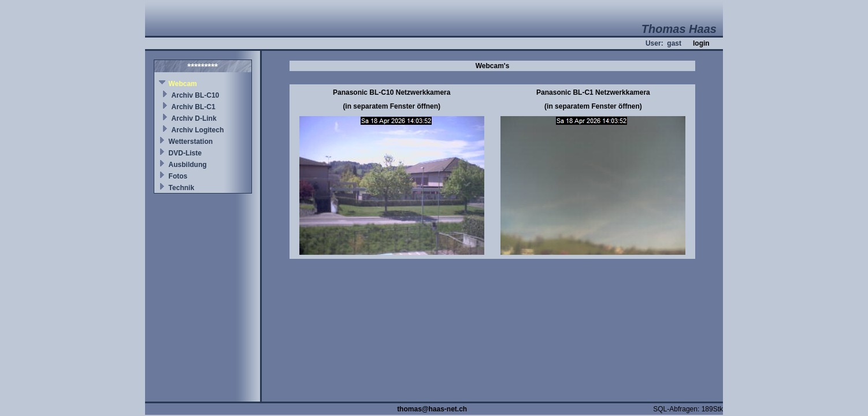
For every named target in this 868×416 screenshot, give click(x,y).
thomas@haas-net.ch (432, 409)
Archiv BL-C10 (196, 95)
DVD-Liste (185, 153)
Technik (181, 188)
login (701, 43)
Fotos (178, 176)
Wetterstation (191, 142)
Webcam (183, 84)
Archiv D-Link (194, 118)
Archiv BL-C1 (194, 107)
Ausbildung (188, 165)
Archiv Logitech (198, 130)
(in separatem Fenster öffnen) (392, 106)
